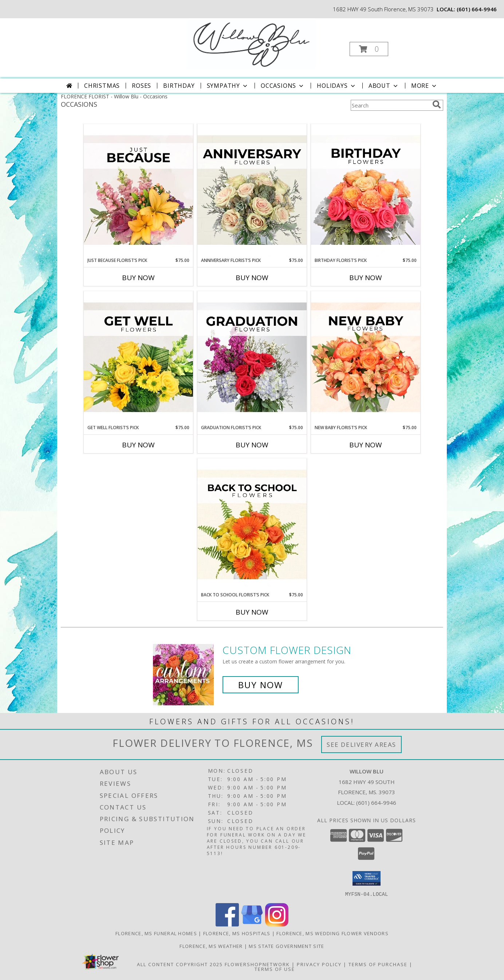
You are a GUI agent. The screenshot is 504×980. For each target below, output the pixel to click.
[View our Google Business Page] (252, 924)
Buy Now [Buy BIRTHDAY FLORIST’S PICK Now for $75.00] (366, 278)
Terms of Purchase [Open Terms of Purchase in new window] (378, 964)
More (424, 86)
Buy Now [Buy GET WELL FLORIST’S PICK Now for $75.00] (138, 445)
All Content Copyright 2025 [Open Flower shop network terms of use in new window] (180, 964)
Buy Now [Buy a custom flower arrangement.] (261, 685)
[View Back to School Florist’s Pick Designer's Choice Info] (252, 525)
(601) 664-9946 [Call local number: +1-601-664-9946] (477, 9)
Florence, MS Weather (211, 946)
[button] (369, 49)
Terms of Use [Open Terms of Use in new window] (275, 969)
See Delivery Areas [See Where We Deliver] (361, 744)
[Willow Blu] (251, 44)
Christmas (102, 86)
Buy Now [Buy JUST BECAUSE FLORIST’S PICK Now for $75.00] (138, 278)
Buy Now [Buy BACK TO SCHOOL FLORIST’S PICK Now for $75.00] (252, 612)
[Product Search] (390, 105)
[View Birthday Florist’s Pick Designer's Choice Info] (366, 191)
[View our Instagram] (277, 924)
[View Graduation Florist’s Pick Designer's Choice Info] (252, 358)
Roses (141, 86)
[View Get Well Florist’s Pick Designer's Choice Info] (138, 358)
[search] (437, 105)
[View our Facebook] (227, 924)
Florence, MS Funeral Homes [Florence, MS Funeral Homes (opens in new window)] (156, 933)
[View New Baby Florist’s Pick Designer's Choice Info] (366, 358)
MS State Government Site (286, 946)
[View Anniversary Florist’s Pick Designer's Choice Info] (252, 191)
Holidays (336, 86)
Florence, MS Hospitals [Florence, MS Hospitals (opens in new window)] (237, 933)
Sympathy (228, 86)
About (384, 86)
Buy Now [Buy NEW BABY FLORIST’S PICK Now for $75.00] (366, 445)
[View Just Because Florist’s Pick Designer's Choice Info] (138, 191)
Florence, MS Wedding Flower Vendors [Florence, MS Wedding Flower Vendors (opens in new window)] (332, 933)
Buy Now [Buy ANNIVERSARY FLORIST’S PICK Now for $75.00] (252, 278)
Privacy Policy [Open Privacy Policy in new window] (319, 964)
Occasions (283, 86)
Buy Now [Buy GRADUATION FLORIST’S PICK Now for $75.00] (252, 445)
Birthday (179, 86)
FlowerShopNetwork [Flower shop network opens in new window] (257, 964)
